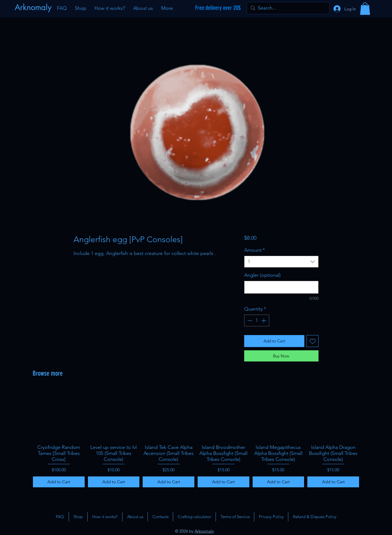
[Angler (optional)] (281, 287)
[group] (196, 438)
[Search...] (288, 8)
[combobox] (281, 262)
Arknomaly (204, 531)
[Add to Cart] (59, 482)
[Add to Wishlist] (313, 341)
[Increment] (264, 320)
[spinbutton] (257, 320)
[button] (365, 9)
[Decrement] (249, 320)
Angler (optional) (262, 275)
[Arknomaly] (34, 7)
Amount (255, 250)
